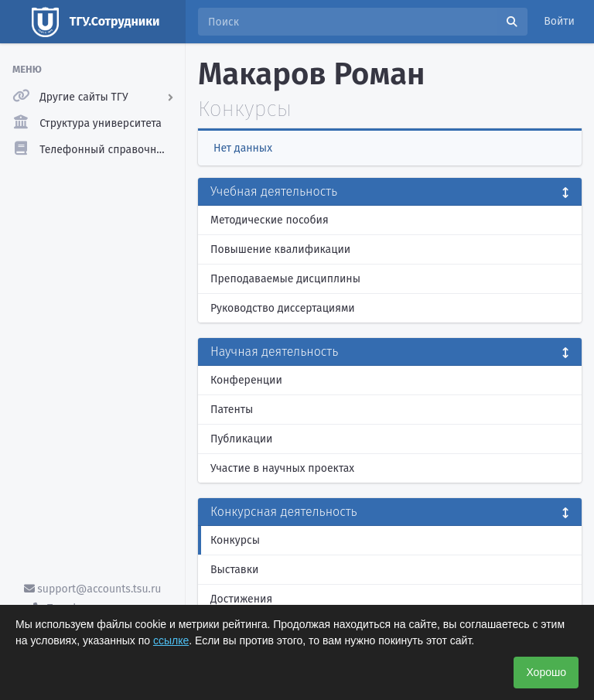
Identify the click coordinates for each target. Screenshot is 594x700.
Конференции (246, 380)
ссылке (171, 640)
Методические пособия (270, 220)
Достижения (241, 599)
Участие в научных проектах (282, 468)
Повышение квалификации (280, 249)
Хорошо (546, 672)
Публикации (241, 439)
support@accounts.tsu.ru (93, 589)
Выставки (234, 570)
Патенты (232, 410)
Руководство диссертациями (283, 308)
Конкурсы (235, 540)
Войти (559, 21)
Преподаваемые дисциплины (285, 279)
